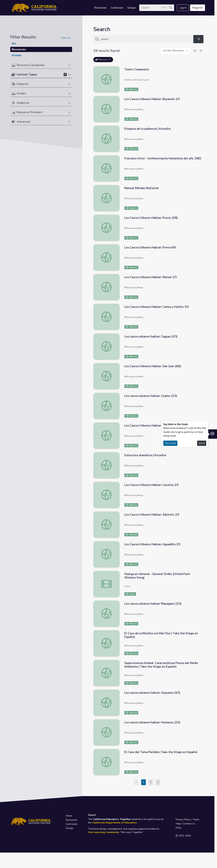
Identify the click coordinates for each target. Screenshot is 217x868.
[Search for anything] (146, 39)
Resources (100, 8)
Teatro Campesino (137, 69)
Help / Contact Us (185, 824)
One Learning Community (103, 832)
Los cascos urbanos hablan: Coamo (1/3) (151, 396)
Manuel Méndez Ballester (142, 188)
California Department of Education (115, 823)
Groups (132, 8)
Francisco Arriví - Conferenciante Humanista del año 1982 (163, 158)
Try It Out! (170, 443)
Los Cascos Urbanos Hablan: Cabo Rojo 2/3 (153, 426)
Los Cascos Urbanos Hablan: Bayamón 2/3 (152, 99)
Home (69, 816)
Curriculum (117, 8)
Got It (202, 443)
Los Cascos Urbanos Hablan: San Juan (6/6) (153, 366)
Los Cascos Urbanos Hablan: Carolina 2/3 (151, 485)
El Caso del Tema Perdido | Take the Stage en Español (161, 752)
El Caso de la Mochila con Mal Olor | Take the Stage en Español (161, 635)
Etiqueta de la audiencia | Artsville (148, 129)
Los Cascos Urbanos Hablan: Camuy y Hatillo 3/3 (157, 307)
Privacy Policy (183, 820)
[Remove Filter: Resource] (110, 60)
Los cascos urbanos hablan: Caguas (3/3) (151, 337)
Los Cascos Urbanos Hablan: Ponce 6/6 (150, 247)
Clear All (66, 38)
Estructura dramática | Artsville (145, 455)
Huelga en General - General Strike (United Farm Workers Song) (157, 576)
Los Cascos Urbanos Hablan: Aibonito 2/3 (152, 515)
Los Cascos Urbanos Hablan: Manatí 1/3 (151, 277)
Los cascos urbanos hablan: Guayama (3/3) (152, 693)
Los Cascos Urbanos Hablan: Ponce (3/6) (151, 218)
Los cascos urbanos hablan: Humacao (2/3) (152, 722)
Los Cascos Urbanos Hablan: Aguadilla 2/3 (152, 544)
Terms (196, 820)
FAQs (179, 828)
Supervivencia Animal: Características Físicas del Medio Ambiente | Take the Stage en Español (161, 665)
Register (198, 8)
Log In (183, 8)
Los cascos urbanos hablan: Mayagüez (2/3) (153, 604)
